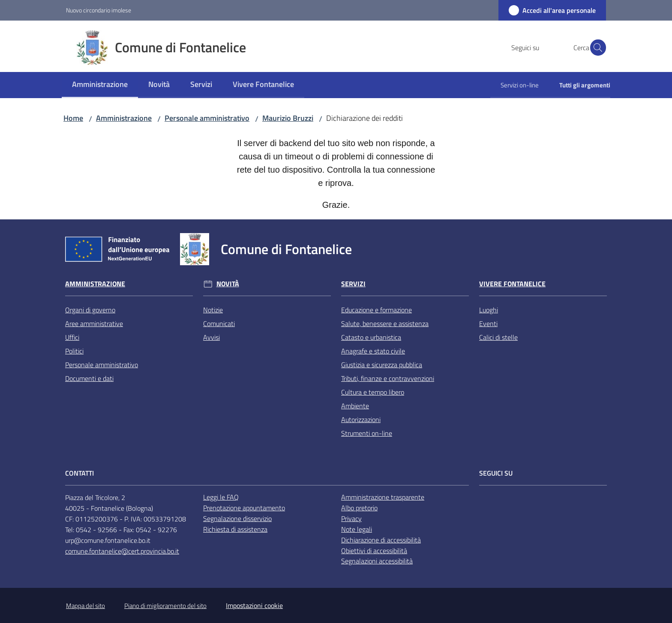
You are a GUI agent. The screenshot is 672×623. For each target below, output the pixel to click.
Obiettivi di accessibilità (374, 551)
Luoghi (489, 310)
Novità (228, 284)
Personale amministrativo (207, 118)
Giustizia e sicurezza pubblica (382, 365)
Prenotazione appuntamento (244, 508)
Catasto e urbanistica (371, 337)
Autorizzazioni (361, 419)
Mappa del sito (85, 606)
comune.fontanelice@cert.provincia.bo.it (122, 551)
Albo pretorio (359, 508)
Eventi (488, 323)
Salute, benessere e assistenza (385, 323)
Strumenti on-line (367, 433)
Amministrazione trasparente (383, 497)
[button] (596, 48)
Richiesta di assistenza (235, 529)
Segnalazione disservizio (237, 518)
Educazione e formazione (376, 310)
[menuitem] (100, 85)
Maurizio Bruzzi (288, 118)
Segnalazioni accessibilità (377, 561)
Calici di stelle (498, 337)
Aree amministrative (94, 323)
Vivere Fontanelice (512, 284)
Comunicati (219, 323)
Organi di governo (90, 310)
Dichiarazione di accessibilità (381, 540)
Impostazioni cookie (254, 605)
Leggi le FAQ (221, 497)
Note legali (357, 529)
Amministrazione (124, 118)
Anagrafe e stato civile (373, 351)
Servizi (353, 284)
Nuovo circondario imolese (99, 10)
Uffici (72, 337)
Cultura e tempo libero (373, 392)
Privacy (351, 518)
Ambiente (355, 406)
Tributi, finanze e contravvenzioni (388, 378)
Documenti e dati (89, 378)
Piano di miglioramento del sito (165, 606)
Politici (74, 351)
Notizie (213, 310)
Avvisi (211, 337)
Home (73, 118)
